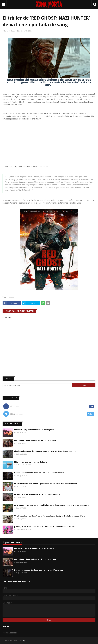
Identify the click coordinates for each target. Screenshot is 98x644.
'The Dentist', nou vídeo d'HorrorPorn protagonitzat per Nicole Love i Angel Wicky (50, 516)
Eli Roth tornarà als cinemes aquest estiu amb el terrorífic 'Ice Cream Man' (46, 484)
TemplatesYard (18, 641)
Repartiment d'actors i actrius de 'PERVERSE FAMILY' (36, 440)
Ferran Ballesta (10, 31)
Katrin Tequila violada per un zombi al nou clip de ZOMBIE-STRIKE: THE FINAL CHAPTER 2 (51, 505)
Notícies (11, 297)
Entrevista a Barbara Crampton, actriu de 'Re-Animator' (38, 494)
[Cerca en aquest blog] (37, 385)
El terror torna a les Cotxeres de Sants (31, 462)
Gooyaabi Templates (34, 641)
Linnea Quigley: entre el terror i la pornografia (34, 430)
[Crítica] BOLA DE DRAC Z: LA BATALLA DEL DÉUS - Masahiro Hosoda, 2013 (45, 527)
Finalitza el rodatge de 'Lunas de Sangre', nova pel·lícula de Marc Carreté (45, 451)
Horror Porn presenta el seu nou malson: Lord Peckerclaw (39, 473)
